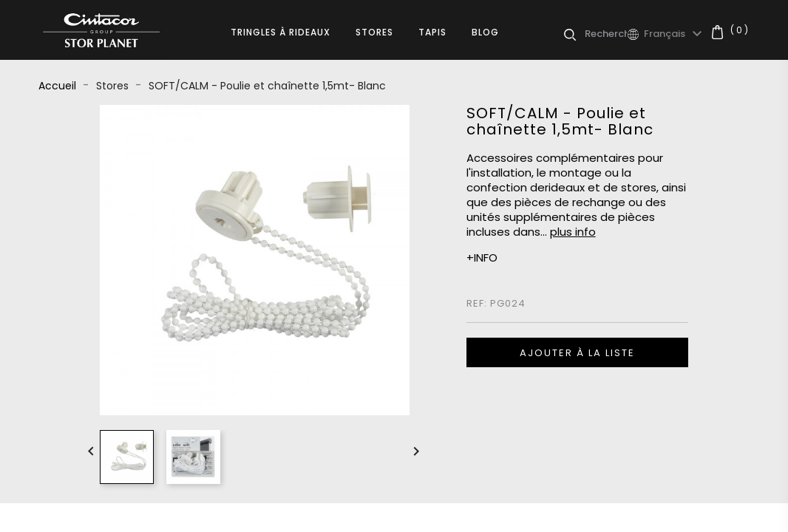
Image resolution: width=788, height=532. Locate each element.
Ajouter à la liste (577, 353)
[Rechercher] (606, 34)
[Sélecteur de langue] (675, 34)
